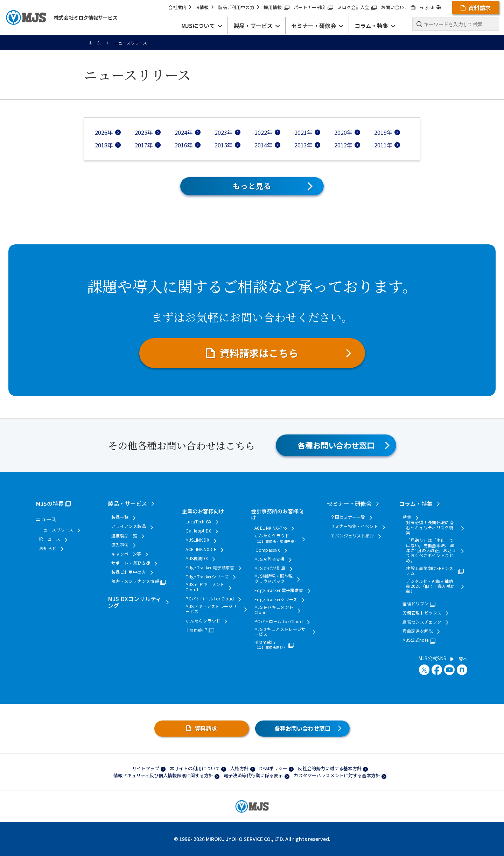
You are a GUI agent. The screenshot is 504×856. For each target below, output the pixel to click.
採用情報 (276, 7)
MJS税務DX (197, 558)
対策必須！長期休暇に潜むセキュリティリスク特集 (430, 527)
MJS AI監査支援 (270, 559)
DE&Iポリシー (273, 768)
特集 (407, 517)
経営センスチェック (422, 622)
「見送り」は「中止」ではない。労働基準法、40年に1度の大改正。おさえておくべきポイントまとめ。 (431, 550)
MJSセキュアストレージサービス (211, 609)
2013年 (303, 145)
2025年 (144, 132)
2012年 (343, 145)
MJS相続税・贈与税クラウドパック (274, 579)
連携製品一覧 (124, 536)
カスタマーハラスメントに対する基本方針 (337, 775)
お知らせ (48, 548)
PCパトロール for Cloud (210, 599)
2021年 (303, 132)
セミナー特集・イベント (354, 526)
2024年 (184, 132)
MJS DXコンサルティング (135, 602)
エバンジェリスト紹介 (352, 536)
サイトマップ (146, 768)
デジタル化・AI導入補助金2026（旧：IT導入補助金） (430, 586)
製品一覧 (120, 517)
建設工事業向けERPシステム (430, 571)
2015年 (224, 145)
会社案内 (180, 7)
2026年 (104, 132)
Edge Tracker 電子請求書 (210, 568)
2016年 (184, 145)
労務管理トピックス (422, 613)
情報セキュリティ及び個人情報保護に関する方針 (163, 775)
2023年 (224, 132)
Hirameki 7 (196, 630)
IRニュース (50, 539)
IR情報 (205, 7)
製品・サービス (127, 503)
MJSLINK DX (197, 540)
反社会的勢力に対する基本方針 (330, 768)
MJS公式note (415, 640)
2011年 (383, 145)
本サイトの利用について (195, 768)
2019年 (383, 132)
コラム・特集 (416, 503)
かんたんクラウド (203, 621)
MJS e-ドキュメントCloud (205, 587)
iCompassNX (267, 550)
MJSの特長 (50, 503)
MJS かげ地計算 (270, 568)
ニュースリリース (56, 530)
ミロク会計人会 (357, 7)
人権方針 (239, 768)
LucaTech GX (198, 522)
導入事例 (120, 545)
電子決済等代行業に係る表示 (253, 775)
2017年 (144, 145)
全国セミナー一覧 (348, 517)
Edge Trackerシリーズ (207, 577)
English (430, 7)
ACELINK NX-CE (201, 549)
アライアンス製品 (129, 526)
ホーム (94, 43)
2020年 (343, 132)
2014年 (264, 145)
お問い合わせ (398, 7)
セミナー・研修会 (349, 503)
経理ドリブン (415, 604)
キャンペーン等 (126, 554)
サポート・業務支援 (131, 563)
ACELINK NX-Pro (271, 528)
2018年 (104, 145)
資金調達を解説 (418, 631)
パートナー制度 (313, 7)
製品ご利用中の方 (239, 7)
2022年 (264, 132)
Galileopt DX (198, 531)
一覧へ (459, 659)
